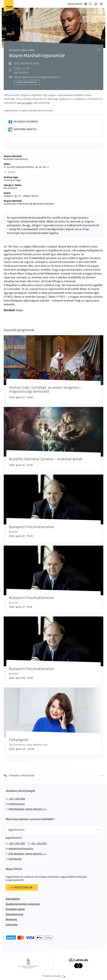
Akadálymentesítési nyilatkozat (23, 904)
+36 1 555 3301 (39, 843)
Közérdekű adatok (15, 909)
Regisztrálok (22, 887)
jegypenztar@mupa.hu (21, 848)
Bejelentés (11, 919)
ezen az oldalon (25, 103)
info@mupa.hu (17, 804)
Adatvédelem (13, 899)
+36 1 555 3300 (17, 843)
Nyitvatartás (15, 859)
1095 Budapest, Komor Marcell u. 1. (27, 809)
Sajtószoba (12, 925)
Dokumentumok (14, 914)
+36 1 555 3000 (17, 799)
